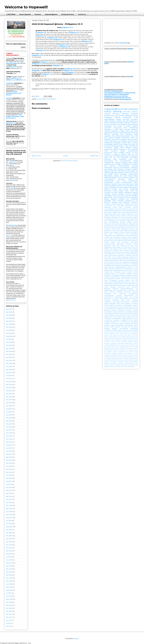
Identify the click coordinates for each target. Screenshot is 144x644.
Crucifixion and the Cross (115, 307)
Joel (137, 179)
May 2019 (9, 563)
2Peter (112, 332)
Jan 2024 (9, 394)
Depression (110, 279)
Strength (121, 194)
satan (129, 317)
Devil (110, 255)
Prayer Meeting (133, 124)
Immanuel (121, 310)
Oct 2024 (9, 367)
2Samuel (107, 134)
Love (119, 141)
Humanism (119, 358)
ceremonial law (133, 209)
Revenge (126, 252)
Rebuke (107, 242)
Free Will (136, 357)
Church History (128, 270)
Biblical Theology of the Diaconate (126, 149)
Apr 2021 (9, 493)
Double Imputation (118, 255)
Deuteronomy (115, 124)
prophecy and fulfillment (121, 202)
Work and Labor (124, 184)
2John (128, 287)
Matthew (125, 114)
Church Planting (133, 249)
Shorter (9, 98)
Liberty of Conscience (118, 274)
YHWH (111, 367)
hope (131, 184)
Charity (125, 249)
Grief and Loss (127, 264)
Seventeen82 (124, 328)
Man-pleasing (120, 325)
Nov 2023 (9, 400)
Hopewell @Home (51, 14)
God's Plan (118, 264)
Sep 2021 (9, 478)
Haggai (114, 358)
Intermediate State (110, 312)
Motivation (117, 327)
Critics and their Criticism (124, 355)
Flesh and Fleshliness (114, 338)
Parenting (124, 141)
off (128, 367)
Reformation (108, 197)
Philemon (117, 314)
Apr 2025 (9, 348)
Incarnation (123, 174)
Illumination (135, 338)
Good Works (121, 171)
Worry (123, 254)
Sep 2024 (9, 370)
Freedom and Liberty (111, 323)
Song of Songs (14, 180)
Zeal (130, 330)
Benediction (134, 234)
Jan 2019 (9, 575)
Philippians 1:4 (74, 32)
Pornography (115, 275)
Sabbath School (13, 162)
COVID (121, 249)
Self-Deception (109, 284)
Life (123, 236)
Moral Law (108, 158)
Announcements (133, 139)
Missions (127, 156)
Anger (106, 255)
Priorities (136, 343)
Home (65, 156)
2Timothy (135, 166)
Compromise (108, 320)
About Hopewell (25, 14)
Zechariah (121, 367)
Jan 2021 (9, 503)
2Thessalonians (129, 217)
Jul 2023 (9, 412)
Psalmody (123, 275)
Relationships (113, 345)
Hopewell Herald (132, 134)
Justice (123, 212)
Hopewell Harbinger (118, 227)
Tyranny (120, 330)
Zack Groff (115, 367)
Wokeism (125, 330)
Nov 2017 (9, 617)
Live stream (120, 116)
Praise (106, 267)
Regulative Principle (118, 131)
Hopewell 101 (134, 146)
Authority (132, 177)
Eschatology (134, 189)
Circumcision (118, 224)
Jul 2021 (9, 484)
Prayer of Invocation (126, 314)
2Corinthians (134, 158)
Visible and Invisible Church (112, 277)
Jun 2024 (9, 379)
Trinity (114, 136)
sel (130, 367)
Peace (136, 182)
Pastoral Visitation (133, 342)
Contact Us (82, 14)
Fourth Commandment (124, 182)
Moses (112, 327)
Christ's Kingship (119, 153)
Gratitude (112, 292)
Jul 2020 (9, 521)
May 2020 (9, 527)
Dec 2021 (9, 469)
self (132, 367)
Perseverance (109, 161)
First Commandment (121, 226)
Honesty (114, 310)
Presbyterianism (109, 295)
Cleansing (129, 211)
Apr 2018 (9, 602)
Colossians (128, 169)
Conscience (113, 216)
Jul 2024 (9, 376)
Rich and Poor (133, 282)
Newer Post (36, 156)
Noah (137, 360)
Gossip (111, 232)
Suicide (136, 347)
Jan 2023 (9, 430)
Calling (106, 216)
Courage (107, 204)
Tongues (115, 330)
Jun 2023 (9, 415)
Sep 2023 (9, 406)
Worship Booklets (114, 269)
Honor (136, 257)
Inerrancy (128, 310)
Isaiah (106, 121)
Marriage (123, 139)
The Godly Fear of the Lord (129, 247)
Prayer (119, 119)
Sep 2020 (9, 515)
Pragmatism (114, 343)
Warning (128, 365)
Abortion (107, 304)
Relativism (107, 363)
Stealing (136, 275)
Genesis (107, 114)
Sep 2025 (9, 333)
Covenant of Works (118, 231)
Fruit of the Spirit (120, 219)
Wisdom (128, 148)
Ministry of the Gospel (111, 241)
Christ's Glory (126, 143)
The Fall (121, 217)
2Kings (116, 148)
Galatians (121, 172)
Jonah (116, 239)
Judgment (108, 136)
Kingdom (119, 164)
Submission (115, 217)
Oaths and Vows (122, 241)
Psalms (135, 112)
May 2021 (9, 490)
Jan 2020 (9, 539)
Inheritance (127, 292)
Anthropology (125, 277)
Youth (112, 224)
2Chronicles (107, 332)
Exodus (107, 116)
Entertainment (130, 337)
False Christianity (120, 159)
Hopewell (107, 274)
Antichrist (132, 350)
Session (116, 284)
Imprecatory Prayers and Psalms (120, 259)
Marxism (133, 360)
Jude (119, 239)
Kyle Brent (107, 342)
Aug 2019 (9, 554)
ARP (115, 350)
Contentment (109, 182)
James (106, 186)
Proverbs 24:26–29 (13, 67)
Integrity (135, 310)
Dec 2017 (9, 614)
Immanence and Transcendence (113, 340)
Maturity (119, 342)
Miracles (128, 219)
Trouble (129, 348)
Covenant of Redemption (124, 305)
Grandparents (108, 358)
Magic (113, 325)
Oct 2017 (9, 620)
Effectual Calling (128, 224)
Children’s (10, 83)
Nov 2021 (9, 472)
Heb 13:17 (9, 235)
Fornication (128, 244)
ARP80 (8, 80)
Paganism (107, 362)
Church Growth (120, 333)
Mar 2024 (9, 388)
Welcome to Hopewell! (26, 7)
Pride (129, 154)
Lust (129, 239)
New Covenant (129, 236)
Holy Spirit (132, 144)
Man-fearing (134, 239)
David (124, 272)
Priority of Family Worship (113, 91)
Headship (119, 292)
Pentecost (113, 260)
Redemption (121, 204)
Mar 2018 (9, 605)
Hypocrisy (107, 259)
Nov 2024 (9, 364)
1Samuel (130, 141)
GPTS (121, 338)
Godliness (130, 272)
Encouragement (109, 264)
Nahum (12, 165)
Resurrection (108, 149)
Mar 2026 (9, 315)
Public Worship (125, 129)
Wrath (121, 144)
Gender (121, 323)
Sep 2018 (9, 587)
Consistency (107, 355)
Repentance (126, 138)
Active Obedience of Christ (129, 269)
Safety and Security (131, 297)
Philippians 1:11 (41, 50)
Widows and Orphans (111, 249)
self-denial (111, 350)
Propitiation (119, 252)
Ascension (135, 287)
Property (126, 362)
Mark (122, 148)
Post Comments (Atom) (69, 161)
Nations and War (132, 280)
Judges (121, 191)
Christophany (111, 333)
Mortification (108, 168)
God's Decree (124, 250)
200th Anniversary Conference (125, 285)
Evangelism (117, 143)
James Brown (121, 312)
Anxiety (136, 236)
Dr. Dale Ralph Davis (110, 309)
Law (126, 227)
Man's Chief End (131, 191)
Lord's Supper (130, 171)
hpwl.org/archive (126, 99)
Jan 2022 (9, 466)
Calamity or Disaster (131, 304)
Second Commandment (122, 168)
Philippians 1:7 (58, 40)
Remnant (112, 267)
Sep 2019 (9, 551)
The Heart (135, 227)
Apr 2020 (9, 530)
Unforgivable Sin (125, 299)
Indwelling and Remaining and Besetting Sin (118, 265)
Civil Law (135, 318)
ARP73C (14, 78)
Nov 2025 (9, 327)
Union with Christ (132, 131)
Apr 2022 (9, 457)
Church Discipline (132, 194)
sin (134, 367)
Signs (119, 247)
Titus (118, 181)
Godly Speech (133, 163)
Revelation (124, 124)
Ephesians (112, 121)
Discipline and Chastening (128, 199)
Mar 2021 (9, 496)
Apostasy (107, 270)
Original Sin (111, 314)
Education (116, 357)
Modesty (129, 274)
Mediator (135, 232)
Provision (119, 295)
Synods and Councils (110, 348)
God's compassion (111, 280)
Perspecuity (114, 362)
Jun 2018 (9, 596)
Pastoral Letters (110, 164)
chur (133, 348)
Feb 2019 (9, 572)
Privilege (106, 345)
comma (126, 367)
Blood (106, 333)
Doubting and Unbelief (131, 231)
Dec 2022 (9, 433)
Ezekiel (106, 338)
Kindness (107, 325)
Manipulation (121, 360)
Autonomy (116, 352)
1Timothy (107, 131)
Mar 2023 (9, 424)
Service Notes (115, 347)
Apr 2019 (9, 566)
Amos (124, 186)
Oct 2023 (9, 403)
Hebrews (127, 123)
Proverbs (11, 188)
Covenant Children (118, 151)
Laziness (121, 280)
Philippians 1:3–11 (74, 24)
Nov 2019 (9, 545)
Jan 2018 (9, 611)
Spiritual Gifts (117, 214)
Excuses (136, 337)
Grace (121, 133)
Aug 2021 (9, 481)
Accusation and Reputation (113, 318)
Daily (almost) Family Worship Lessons (118, 98)
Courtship (113, 204)
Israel (133, 211)
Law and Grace (123, 196)
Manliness (128, 360)
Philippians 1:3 (41, 32)
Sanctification (110, 119)
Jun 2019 (9, 560)
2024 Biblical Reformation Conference (125, 302)
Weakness (113, 285)
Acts (113, 116)
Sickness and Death (125, 284)
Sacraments (120, 156)
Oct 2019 (9, 548)
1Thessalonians (133, 181)
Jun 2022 (9, 451)
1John (106, 151)
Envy (115, 290)
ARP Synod (134, 317)
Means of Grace (124, 146)
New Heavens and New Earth (127, 246)
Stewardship (134, 328)
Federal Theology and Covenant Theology (121, 162)
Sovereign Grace (118, 134)
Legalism (135, 169)
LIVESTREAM (11, 14)
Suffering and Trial (123, 121)
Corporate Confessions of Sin (123, 320)
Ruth (106, 234)
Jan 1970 (9, 626)
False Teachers (121, 216)
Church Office (118, 207)
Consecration (109, 196)
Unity (117, 221)
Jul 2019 (9, 557)
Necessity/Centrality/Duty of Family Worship (120, 93)
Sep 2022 (9, 442)
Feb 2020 (9, 536)
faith (111, 133)
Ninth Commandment (111, 222)
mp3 (19, 78)
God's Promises (118, 201)
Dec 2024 (9, 360)
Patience (135, 265)
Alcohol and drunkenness (122, 262)
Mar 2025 (9, 351)
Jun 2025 (9, 342)
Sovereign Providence (130, 119)
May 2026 (9, 309)
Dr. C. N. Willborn (122, 322)
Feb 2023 (9, 427)
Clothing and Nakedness (131, 333)
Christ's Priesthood (110, 141)
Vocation (124, 214)
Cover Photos (114, 355)
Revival (114, 194)
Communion (134, 242)
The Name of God (123, 348)
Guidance (125, 338)
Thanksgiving (111, 221)
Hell (114, 156)
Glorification (116, 139)
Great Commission (110, 187)
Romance (135, 212)
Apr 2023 (9, 421)
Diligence (135, 237)
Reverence (112, 315)
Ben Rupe (113, 270)
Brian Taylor (120, 304)
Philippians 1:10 (65, 47)
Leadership (124, 239)
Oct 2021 (9, 475)
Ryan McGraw (120, 315)
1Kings (125, 144)
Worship (118, 138)
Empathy (125, 357)
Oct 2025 (9, 330)
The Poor (118, 254)
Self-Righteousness (121, 267)
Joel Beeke (132, 358)
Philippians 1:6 (52, 38)
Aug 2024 (9, 373)
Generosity (108, 191)
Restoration (125, 282)
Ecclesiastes (134, 156)
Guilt (114, 246)
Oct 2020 (9, 512)
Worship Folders (121, 317)
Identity (130, 338)
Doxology (111, 357)
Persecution (118, 128)
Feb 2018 (9, 608)
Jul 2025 (9, 339)
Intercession (108, 252)
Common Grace (108, 335)
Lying (114, 252)
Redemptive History (110, 247)
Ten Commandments (123, 161)
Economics (128, 207)
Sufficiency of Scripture (112, 299)
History (136, 272)
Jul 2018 (9, 593)
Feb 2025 (9, 354)
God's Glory (133, 159)
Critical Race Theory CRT (127, 335)
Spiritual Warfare (126, 222)
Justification (126, 136)
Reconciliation (133, 196)
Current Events (134, 355)
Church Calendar (110, 305)
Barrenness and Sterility (126, 352)
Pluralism (107, 343)
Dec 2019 (9, 542)
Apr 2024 (9, 385)
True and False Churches (122, 197)
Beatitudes (135, 262)
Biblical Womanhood (133, 332)
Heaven (123, 154)
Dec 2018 (9, 578)
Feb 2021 (9, 500)
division (136, 348)
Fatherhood (120, 244)
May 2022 (9, 454)
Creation (121, 192)
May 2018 (9, 599)
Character (114, 353)
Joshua (130, 176)
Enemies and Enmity (120, 189)
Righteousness (129, 204)
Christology (108, 126)
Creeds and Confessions (112, 272)
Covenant (135, 143)
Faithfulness (128, 192)
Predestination (133, 174)
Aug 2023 (9, 409)
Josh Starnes (110, 360)
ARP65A (18, 80)
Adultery (107, 211)
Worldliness (113, 186)
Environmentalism (133, 322)
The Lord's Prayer (119, 206)
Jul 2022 (9, 448)
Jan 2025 (9, 357)
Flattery (119, 309)
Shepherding (108, 214)
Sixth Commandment (116, 234)
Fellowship (108, 177)
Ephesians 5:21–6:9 (11, 300)
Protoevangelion (134, 362)
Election (116, 144)
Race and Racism (133, 241)
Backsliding (113, 211)
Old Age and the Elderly (130, 327)
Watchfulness (134, 365)
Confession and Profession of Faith (128, 353)
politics (128, 254)
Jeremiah (135, 292)
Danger (106, 357)
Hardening (135, 264)
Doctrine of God (133, 307)
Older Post (94, 156)
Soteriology (122, 347)
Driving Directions (68, 14)
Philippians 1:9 (63, 45)
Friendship (108, 201)
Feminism (118, 279)
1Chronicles (135, 254)
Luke (136, 117)
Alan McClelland (120, 350)
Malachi (116, 360)
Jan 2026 (9, 321)
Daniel (136, 335)
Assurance (108, 159)
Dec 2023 (9, 397)
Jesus (137, 340)
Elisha (121, 357)
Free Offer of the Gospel (113, 257)
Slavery (115, 212)
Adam (118, 229)
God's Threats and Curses (130, 279)
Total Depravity (118, 169)
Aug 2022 (9, 445)
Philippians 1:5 (41, 36)
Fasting (106, 232)
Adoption (107, 171)
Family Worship (113, 111)
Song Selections (114, 363)
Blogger (76, 639)
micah (124, 181)
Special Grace (130, 347)
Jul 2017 (9, 623)
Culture (129, 237)
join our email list (16, 37)
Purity (118, 260)
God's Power (129, 172)
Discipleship (123, 221)
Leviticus (116, 133)
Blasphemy (120, 270)
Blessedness (108, 176)
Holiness (119, 136)
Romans (116, 114)
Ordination (135, 202)
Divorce (125, 307)
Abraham (113, 304)
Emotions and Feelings (119, 337)
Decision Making (109, 337)
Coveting (124, 237)
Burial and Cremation (120, 242)
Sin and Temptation (121, 158)
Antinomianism (109, 181)
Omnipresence (133, 294)
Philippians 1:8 (86, 41)
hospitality (135, 330)
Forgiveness (113, 172)
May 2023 (9, 418)
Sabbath (111, 138)
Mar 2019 (9, 569)
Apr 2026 (9, 312)
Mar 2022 (9, 460)
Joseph (130, 312)
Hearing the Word (120, 176)
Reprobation (119, 297)
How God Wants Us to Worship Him (117, 94)
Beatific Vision (121, 211)
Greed (124, 309)
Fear (119, 212)
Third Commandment (121, 209)
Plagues (115, 328)
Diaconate (121, 179)
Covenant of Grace (111, 192)
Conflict (136, 270)
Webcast (106, 367)
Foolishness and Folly (131, 255)
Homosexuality (134, 250)
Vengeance (129, 206)
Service (110, 212)
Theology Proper (110, 229)
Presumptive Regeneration (125, 343)
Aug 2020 (9, 518)
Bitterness (107, 289)
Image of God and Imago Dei (123, 232)
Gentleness (127, 323)
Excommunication (110, 244)
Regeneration (128, 133)
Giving (115, 191)
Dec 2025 (9, 324)
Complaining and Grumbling (113, 236)
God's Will (130, 216)
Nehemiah (124, 342)
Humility (135, 133)
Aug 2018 (9, 590)
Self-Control (132, 345)
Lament (113, 342)
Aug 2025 (9, 336)
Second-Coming (124, 166)
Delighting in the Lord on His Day (116, 96)
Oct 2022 (9, 439)
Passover (135, 274)
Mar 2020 (9, 533)
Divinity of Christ (132, 153)
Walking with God (110, 317)
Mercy (136, 176)
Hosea (115, 196)
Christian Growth (132, 186)
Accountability (118, 332)
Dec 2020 (9, 506)
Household (135, 323)
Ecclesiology (108, 144)
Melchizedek (129, 325)
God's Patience (109, 239)
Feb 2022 (9, 463)
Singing (132, 252)
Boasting (115, 289)
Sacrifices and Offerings (127, 260)
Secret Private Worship (123, 345)
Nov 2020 (9, 509)
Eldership (114, 171)
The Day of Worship (132, 315)
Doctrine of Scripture (112, 154)
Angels (124, 318)
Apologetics (125, 229)
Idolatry (136, 148)
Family (136, 184)
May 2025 (9, 345)
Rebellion (129, 275)
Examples (130, 357)
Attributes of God (133, 214)
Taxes (116, 348)
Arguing (125, 332)
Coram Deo (116, 335)
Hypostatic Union (133, 221)
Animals (127, 350)
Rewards (129, 212)
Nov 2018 (9, 581)
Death (116, 174)
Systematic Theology (120, 365)
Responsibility (117, 282)
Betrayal (129, 318)
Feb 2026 (9, 318)
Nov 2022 (9, 436)
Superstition (108, 330)
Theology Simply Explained (118, 117)
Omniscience (108, 282)
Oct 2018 (9, 584)
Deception (113, 322)
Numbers (120, 123)
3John (111, 262)
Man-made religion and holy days (127, 187)
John (115, 126)
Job (126, 312)
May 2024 (9, 382)
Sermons (38, 14)
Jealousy (133, 340)
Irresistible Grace (126, 340)
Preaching (115, 146)
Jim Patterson (125, 358)
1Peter (119, 186)
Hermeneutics (131, 309)
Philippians (53, 99)
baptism (107, 133)
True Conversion (123, 177)
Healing (131, 257)
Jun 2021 (9, 487)
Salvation (114, 177)
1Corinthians (108, 148)
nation (106, 350)
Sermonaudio (131, 109)
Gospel (130, 179)
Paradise (107, 328)
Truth (127, 234)
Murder (129, 227)
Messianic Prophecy (111, 184)
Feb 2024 (9, 391)
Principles (120, 362)
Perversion (108, 275)
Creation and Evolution (112, 250)
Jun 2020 (9, 524)
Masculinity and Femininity (115, 294)
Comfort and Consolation (112, 237)
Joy (133, 154)
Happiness (125, 257)
